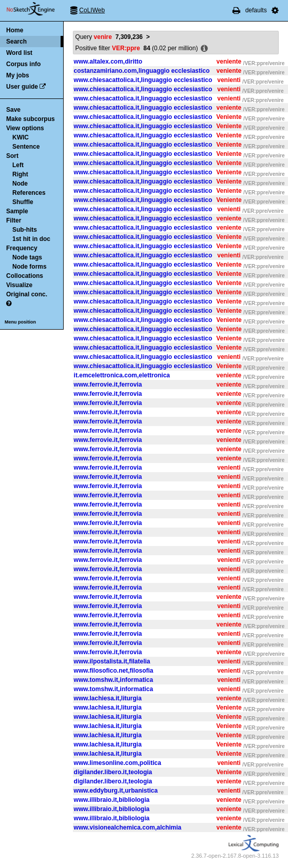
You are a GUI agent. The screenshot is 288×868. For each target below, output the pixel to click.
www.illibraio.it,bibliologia (112, 800)
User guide (22, 87)
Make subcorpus (31, 119)
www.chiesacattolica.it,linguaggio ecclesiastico (143, 80)
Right (20, 174)
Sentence (26, 147)
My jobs (18, 75)
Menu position (20, 322)
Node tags (27, 257)
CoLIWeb (92, 10)
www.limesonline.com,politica (118, 763)
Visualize (19, 285)
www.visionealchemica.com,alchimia (128, 827)
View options (25, 128)
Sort (12, 156)
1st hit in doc (31, 239)
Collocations (25, 276)
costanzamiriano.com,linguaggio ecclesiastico (142, 71)
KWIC (21, 137)
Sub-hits (25, 230)
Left (18, 165)
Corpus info (23, 64)
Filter (14, 220)
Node (20, 184)
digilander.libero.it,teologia (113, 772)
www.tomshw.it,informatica (113, 680)
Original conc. (27, 294)
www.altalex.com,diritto (108, 62)
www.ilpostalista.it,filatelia (112, 661)
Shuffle (23, 202)
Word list (19, 53)
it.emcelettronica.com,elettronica (122, 375)
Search (16, 42)
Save (13, 110)
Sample (17, 211)
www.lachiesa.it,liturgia (108, 698)
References (29, 193)
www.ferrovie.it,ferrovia (108, 385)
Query (109, 37)
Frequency (22, 248)
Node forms (30, 267)
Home (15, 30)
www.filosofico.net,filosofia (114, 671)
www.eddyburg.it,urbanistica (116, 791)
